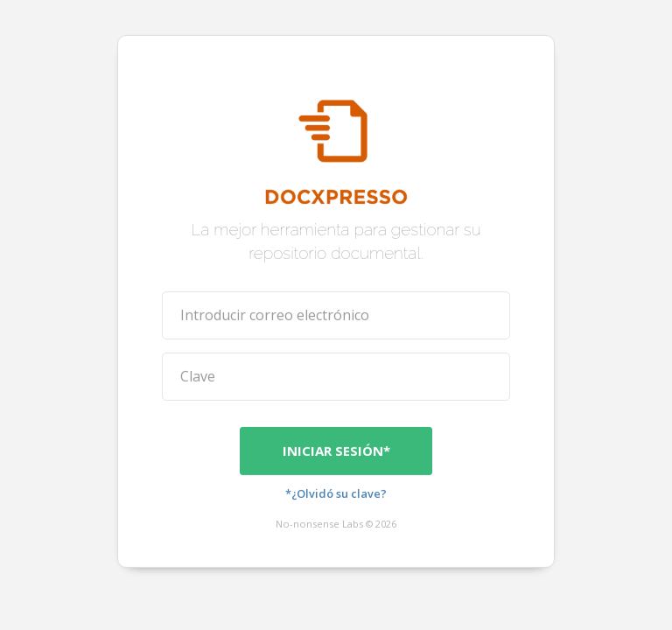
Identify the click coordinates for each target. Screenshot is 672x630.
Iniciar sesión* (336, 450)
